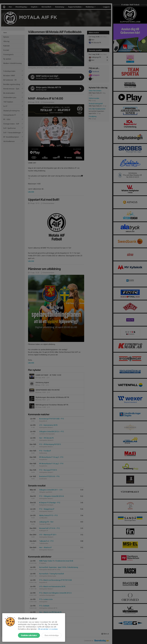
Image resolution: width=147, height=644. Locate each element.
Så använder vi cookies (48, 629)
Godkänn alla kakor (29, 635)
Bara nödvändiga (52, 635)
